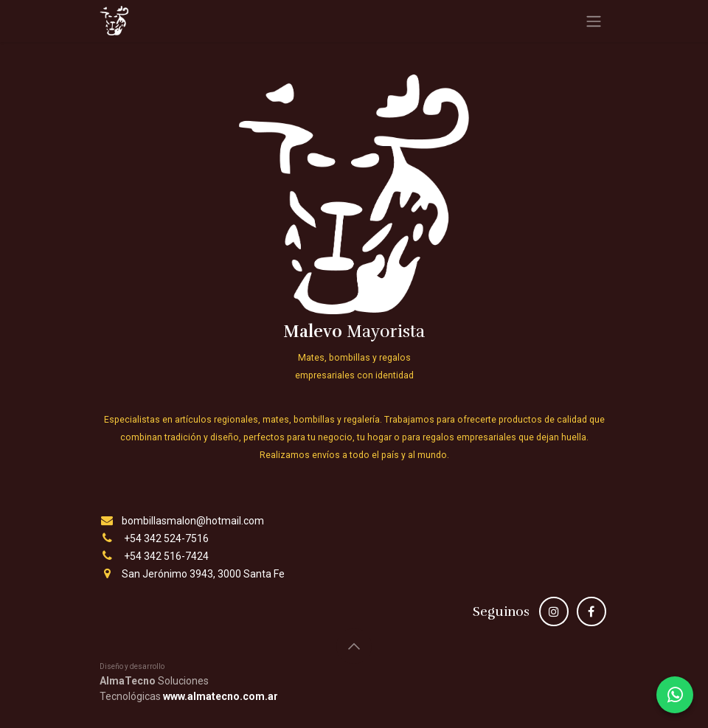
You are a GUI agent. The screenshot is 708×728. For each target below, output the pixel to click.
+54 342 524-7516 (166, 538)
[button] (354, 646)
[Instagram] (554, 611)
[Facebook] (591, 611)
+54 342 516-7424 (166, 556)
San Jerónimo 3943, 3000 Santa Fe (203, 574)
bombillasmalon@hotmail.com (193, 521)
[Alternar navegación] (594, 21)
